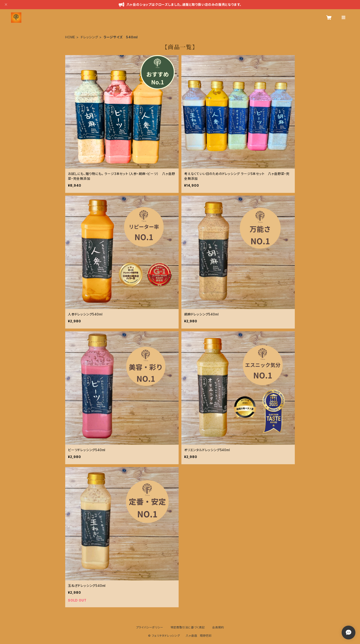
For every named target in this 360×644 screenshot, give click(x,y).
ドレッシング (89, 37)
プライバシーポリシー (150, 627)
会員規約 (218, 627)
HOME (70, 37)
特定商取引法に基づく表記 (188, 627)
